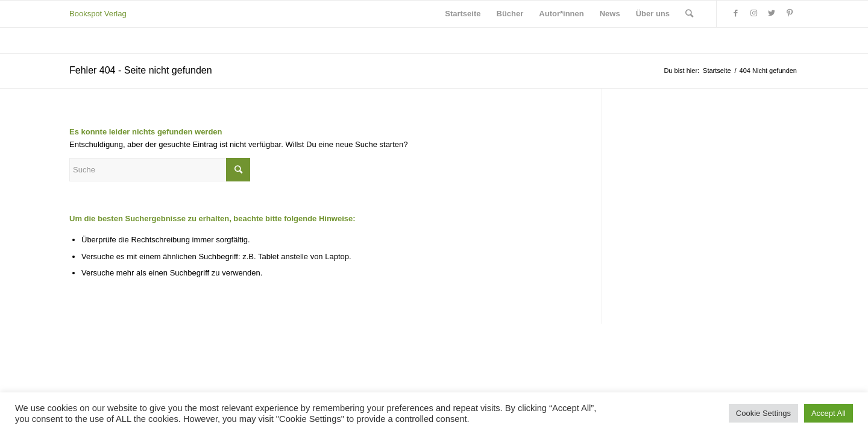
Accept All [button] (829, 413)
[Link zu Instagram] (753, 13)
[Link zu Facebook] (735, 13)
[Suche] (689, 14)
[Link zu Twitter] (772, 13)
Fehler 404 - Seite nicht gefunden (141, 70)
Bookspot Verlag (98, 14)
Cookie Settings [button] (763, 413)
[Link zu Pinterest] (790, 13)
